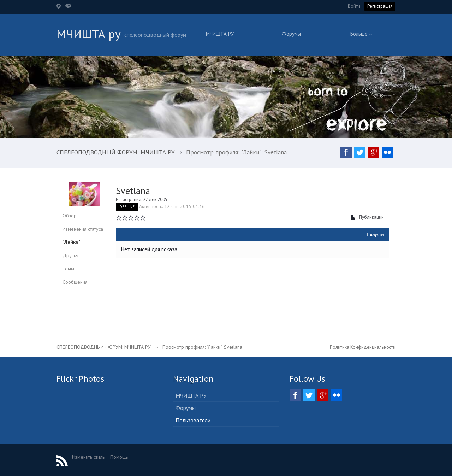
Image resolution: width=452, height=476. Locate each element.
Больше (361, 34)
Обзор (70, 216)
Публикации (367, 217)
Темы (68, 269)
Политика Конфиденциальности (363, 347)
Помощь (119, 457)
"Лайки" (71, 242)
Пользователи (193, 420)
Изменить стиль (88, 457)
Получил (375, 234)
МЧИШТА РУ (220, 34)
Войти (354, 6)
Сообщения (75, 282)
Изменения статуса (83, 229)
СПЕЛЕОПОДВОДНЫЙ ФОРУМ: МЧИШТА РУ (104, 347)
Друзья (70, 255)
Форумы (291, 34)
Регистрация (380, 6)
